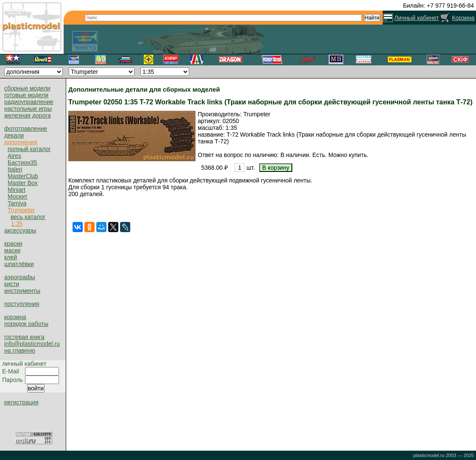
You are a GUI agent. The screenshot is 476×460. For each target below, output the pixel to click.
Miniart (17, 190)
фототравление (26, 129)
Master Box (23, 183)
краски (13, 244)
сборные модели (27, 88)
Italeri (15, 169)
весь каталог (28, 217)
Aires (14, 156)
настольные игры (28, 109)
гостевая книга (24, 337)
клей (11, 257)
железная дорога (28, 115)
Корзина (463, 18)
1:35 (17, 224)
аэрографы (20, 277)
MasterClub (23, 176)
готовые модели (26, 95)
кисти (12, 284)
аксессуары (20, 230)
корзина (15, 317)
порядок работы (26, 324)
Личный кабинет (416, 18)
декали (14, 135)
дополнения (21, 142)
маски (12, 250)
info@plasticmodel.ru (32, 344)
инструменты (22, 291)
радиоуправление (29, 102)
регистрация (21, 402)
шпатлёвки (19, 264)
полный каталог (29, 149)
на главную (20, 351)
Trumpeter (21, 210)
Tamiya (17, 203)
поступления (22, 304)
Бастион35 (22, 163)
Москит (18, 196)
